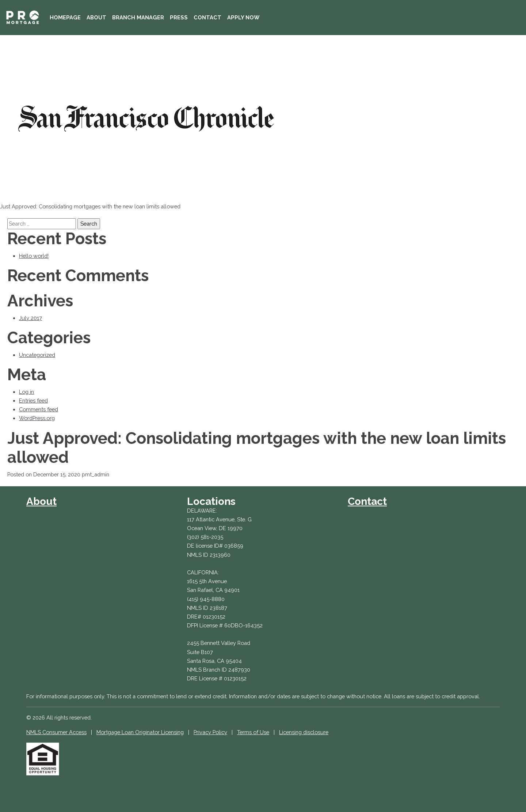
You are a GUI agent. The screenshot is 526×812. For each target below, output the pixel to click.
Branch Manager (138, 17)
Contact (207, 17)
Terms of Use (253, 732)
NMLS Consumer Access (56, 732)
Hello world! (34, 256)
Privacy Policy (210, 732)
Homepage (65, 17)
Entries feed (33, 401)
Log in (26, 392)
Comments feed (39, 409)
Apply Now (243, 17)
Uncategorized (37, 355)
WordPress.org (37, 418)
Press (179, 17)
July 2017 (31, 318)
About (96, 17)
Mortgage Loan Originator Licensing (140, 732)
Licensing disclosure (304, 732)
